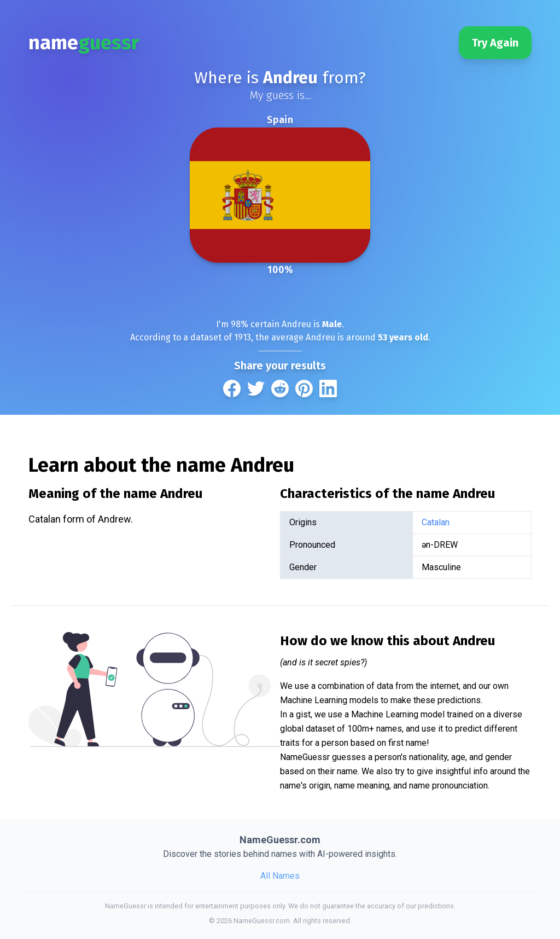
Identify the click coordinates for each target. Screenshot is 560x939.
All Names (280, 876)
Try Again (495, 43)
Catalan (436, 522)
